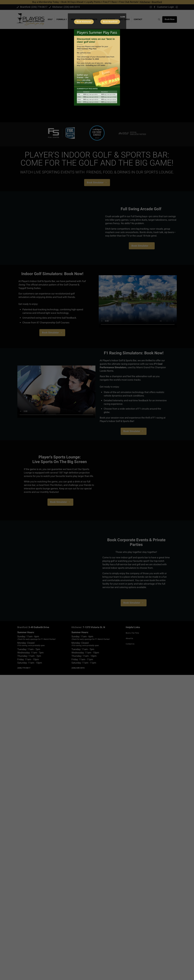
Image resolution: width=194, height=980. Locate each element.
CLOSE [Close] (123, 17)
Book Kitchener (84, 22)
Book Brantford (110, 22)
